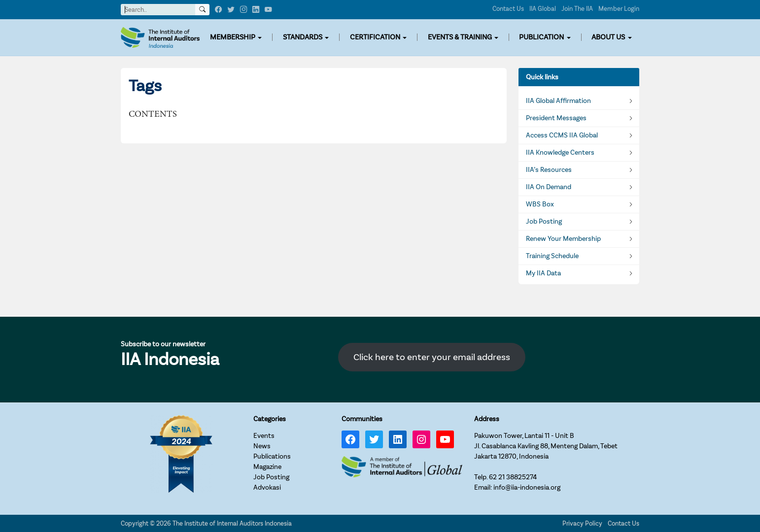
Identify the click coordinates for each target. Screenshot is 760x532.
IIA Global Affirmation (558, 101)
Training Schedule (552, 256)
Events (264, 436)
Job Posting (544, 222)
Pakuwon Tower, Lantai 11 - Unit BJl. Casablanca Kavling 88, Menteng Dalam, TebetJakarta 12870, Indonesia (546, 446)
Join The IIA (577, 9)
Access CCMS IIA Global (562, 135)
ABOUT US (608, 37)
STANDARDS (303, 37)
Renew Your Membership (563, 239)
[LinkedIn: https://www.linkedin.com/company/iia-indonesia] (398, 439)
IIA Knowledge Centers (560, 153)
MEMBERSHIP (233, 37)
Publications (272, 456)
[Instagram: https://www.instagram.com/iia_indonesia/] (421, 439)
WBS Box (540, 204)
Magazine (267, 467)
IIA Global (543, 9)
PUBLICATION (541, 37)
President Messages (556, 118)
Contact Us (508, 9)
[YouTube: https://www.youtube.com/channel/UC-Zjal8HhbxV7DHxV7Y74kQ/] (445, 439)
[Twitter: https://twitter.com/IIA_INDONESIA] (374, 439)
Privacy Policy (582, 523)
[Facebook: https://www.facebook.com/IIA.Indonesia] (350, 439)
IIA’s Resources (549, 170)
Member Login (619, 9)
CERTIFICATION (375, 37)
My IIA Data (543, 273)
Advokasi (267, 487)
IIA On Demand (549, 187)
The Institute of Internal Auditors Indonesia (232, 523)
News (262, 446)
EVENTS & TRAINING (460, 37)
